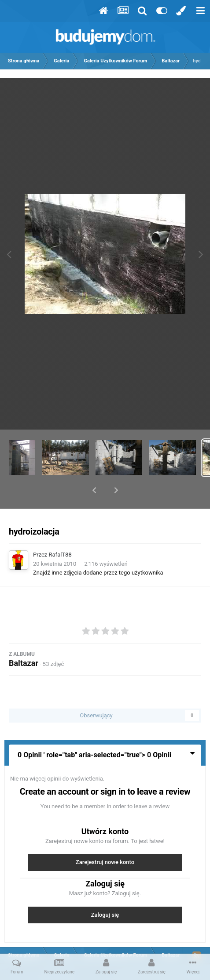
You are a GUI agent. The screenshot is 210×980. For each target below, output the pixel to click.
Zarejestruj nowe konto (105, 839)
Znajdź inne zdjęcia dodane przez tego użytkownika (98, 550)
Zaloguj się (105, 892)
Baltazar (24, 640)
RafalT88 (60, 532)
